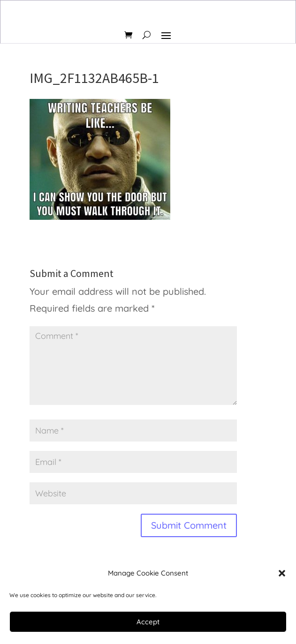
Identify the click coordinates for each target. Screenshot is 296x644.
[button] (282, 573)
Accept (148, 622)
